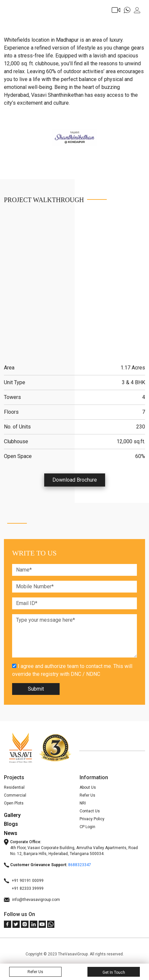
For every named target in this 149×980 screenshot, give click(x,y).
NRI (83, 803)
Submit (36, 689)
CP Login (87, 827)
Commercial (15, 795)
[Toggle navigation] (9, 12)
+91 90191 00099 (24, 881)
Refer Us (87, 795)
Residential (14, 787)
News (11, 833)
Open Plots (14, 803)
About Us (88, 787)
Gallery (12, 815)
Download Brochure (75, 480)
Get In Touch (114, 972)
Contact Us (90, 811)
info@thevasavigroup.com (32, 900)
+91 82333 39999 (24, 888)
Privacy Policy (92, 819)
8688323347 (80, 865)
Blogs (11, 824)
